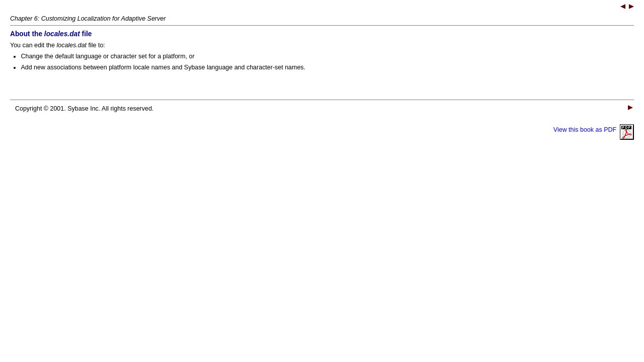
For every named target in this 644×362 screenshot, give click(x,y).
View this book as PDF (594, 130)
